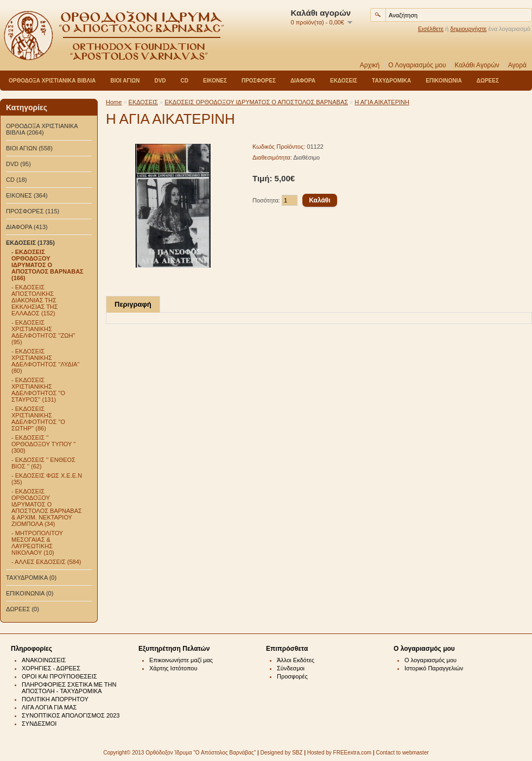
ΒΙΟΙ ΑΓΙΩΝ (125, 81)
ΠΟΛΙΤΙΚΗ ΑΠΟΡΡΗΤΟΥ (55, 699)
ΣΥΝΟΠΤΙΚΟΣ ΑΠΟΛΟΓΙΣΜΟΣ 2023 (71, 715)
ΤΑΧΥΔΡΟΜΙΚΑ (391, 81)
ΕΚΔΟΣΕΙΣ (344, 81)
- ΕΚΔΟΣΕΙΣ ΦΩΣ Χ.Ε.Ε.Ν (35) (47, 479)
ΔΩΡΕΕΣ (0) (23, 609)
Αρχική (370, 65)
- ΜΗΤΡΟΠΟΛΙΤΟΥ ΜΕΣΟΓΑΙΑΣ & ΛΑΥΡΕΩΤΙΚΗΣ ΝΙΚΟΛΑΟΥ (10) (37, 543)
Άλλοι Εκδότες (296, 660)
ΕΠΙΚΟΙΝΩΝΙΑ (444, 81)
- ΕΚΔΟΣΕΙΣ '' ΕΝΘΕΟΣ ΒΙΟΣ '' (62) (43, 463)
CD (185, 81)
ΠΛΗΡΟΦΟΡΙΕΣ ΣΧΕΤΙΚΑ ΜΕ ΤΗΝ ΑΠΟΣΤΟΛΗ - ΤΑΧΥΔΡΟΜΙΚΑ (69, 688)
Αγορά (517, 65)
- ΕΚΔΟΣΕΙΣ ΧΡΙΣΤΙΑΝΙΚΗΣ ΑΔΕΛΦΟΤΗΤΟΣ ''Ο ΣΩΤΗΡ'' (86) (38, 418)
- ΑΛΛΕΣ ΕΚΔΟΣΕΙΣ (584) (46, 562)
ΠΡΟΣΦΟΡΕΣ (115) (33, 211)
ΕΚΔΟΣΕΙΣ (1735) (30, 243)
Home (114, 102)
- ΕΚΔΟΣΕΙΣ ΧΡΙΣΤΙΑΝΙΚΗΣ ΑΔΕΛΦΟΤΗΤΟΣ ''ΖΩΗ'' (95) (43, 332)
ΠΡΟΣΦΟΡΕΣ (259, 81)
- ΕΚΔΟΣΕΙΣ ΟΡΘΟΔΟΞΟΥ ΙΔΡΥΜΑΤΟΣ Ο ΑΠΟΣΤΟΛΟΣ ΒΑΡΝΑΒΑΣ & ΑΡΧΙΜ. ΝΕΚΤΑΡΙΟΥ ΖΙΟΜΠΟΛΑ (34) (47, 508)
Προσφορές (292, 676)
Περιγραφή (133, 304)
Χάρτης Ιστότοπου (173, 668)
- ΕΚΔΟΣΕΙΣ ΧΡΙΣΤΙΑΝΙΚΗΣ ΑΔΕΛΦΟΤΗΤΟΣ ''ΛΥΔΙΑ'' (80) (46, 361)
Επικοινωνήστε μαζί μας (181, 660)
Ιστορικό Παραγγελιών (434, 668)
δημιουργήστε (468, 29)
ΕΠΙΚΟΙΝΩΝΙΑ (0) (30, 593)
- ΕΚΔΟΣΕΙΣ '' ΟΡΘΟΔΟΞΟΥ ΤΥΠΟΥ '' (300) (43, 444)
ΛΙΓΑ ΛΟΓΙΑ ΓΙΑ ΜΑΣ (49, 707)
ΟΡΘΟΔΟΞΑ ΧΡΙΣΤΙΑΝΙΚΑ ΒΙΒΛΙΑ (52, 81)
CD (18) (17, 180)
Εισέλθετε (431, 29)
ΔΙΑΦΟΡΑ (303, 81)
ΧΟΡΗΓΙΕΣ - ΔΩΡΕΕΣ (51, 668)
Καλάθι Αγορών (477, 65)
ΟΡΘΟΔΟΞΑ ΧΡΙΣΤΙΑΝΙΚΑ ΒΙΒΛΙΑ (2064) (42, 129)
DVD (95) (18, 164)
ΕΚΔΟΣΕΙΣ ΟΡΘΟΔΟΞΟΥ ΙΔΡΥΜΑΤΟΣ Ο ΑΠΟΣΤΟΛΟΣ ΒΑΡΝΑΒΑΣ (256, 102)
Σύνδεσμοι (291, 668)
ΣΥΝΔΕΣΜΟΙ (39, 724)
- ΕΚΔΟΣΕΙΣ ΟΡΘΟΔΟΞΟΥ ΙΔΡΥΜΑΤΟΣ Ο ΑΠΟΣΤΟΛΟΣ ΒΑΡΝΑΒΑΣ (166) (47, 265)
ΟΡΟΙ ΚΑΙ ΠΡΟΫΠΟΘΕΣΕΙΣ (59, 676)
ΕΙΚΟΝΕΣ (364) (27, 195)
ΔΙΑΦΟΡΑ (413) (27, 227)
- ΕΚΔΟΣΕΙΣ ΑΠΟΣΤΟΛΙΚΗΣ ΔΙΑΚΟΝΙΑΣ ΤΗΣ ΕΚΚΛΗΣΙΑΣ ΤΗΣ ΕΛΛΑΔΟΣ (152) (35, 300)
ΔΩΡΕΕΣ (488, 81)
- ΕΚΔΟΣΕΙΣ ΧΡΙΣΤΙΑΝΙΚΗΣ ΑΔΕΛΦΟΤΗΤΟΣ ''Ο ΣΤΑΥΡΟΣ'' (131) (38, 390)
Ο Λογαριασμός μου (417, 65)
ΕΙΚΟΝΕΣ (215, 81)
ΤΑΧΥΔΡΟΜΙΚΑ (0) (31, 578)
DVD (160, 81)
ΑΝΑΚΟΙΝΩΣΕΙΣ (44, 660)
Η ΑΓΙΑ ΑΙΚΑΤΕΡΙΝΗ (382, 102)
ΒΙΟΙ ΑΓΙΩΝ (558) (29, 148)
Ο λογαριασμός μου (430, 660)
